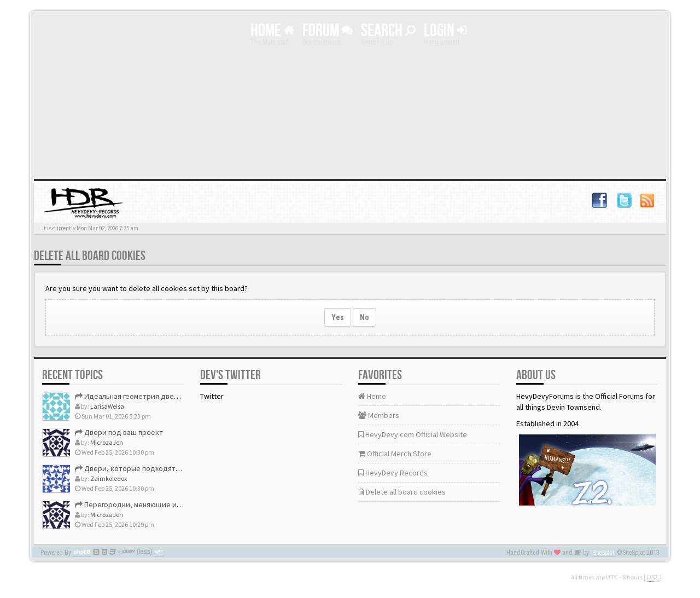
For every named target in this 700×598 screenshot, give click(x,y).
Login (445, 31)
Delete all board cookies (402, 492)
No (364, 317)
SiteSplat (604, 553)
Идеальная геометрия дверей (131, 396)
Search (388, 31)
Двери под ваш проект (119, 432)
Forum (328, 31)
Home (272, 31)
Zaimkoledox (109, 478)
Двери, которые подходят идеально (143, 468)
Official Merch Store (395, 454)
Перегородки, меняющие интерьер (140, 504)
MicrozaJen (107, 442)
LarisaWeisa (107, 406)
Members (379, 415)
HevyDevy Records (393, 473)
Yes (338, 317)
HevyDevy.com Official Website (413, 434)
